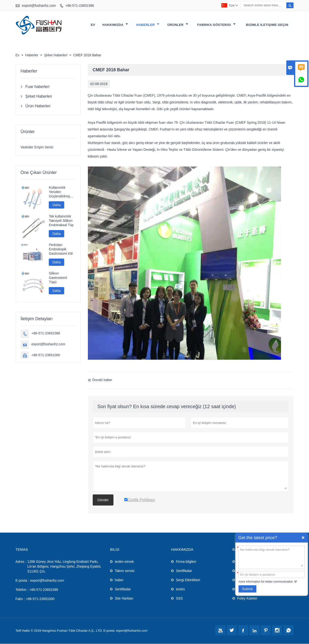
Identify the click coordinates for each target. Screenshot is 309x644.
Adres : (21, 562)
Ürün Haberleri (38, 106)
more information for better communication (266, 582)
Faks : (20, 599)
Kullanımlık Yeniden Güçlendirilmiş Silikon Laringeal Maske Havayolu (61, 192)
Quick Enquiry (303, 538)
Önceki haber (100, 380)
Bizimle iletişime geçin (267, 25)
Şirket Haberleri (56, 55)
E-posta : (22, 581)
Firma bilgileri (186, 562)
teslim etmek (124, 562)
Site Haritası (124, 599)
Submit (247, 589)
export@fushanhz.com (39, 6)
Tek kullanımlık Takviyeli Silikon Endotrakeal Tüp (61, 221)
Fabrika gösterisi (216, 25)
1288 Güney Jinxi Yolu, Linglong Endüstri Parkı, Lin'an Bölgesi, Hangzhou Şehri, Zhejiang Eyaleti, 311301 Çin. (64, 567)
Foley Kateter (247, 599)
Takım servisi (125, 571)
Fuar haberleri (37, 87)
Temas (22, 550)
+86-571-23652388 (80, 6)
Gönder (103, 500)
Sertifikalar (123, 589)
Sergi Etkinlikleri (188, 580)
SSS (179, 599)
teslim (180, 589)
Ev (93, 25)
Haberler (148, 25)
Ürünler (178, 25)
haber (119, 580)
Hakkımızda (115, 25)
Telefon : (22, 590)
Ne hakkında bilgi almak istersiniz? (272, 557)
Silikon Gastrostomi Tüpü (58, 278)
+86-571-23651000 (46, 355)
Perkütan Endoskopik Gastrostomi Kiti (61, 249)
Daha (56, 205)
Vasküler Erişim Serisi (37, 147)
